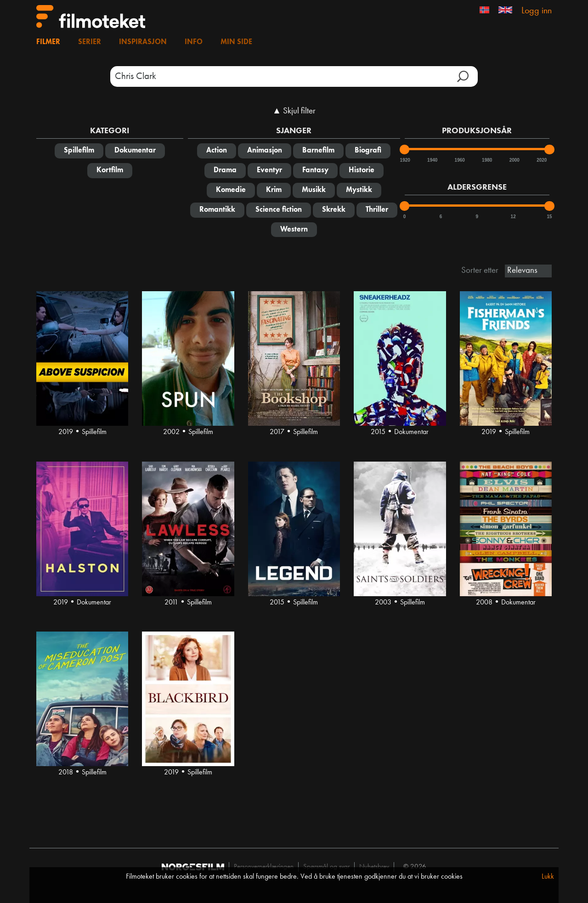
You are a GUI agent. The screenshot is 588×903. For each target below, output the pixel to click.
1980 (486, 160)
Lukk (548, 877)
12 (513, 217)
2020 (541, 160)
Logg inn (537, 11)
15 (549, 217)
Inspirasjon (143, 42)
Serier (90, 42)
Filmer (48, 42)
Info (194, 42)
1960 (459, 160)
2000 (514, 160)
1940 (432, 160)
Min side (236, 42)
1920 (405, 160)
